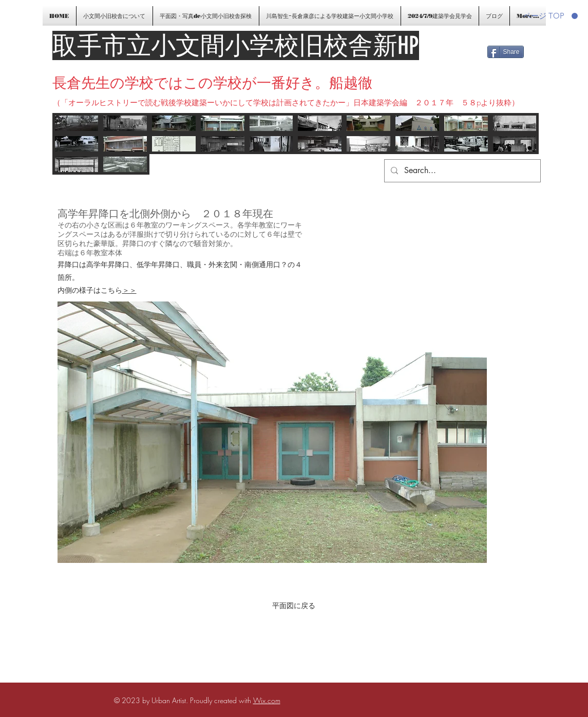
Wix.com (267, 700)
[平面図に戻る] (294, 606)
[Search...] (461, 171)
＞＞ (129, 290)
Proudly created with (222, 700)
